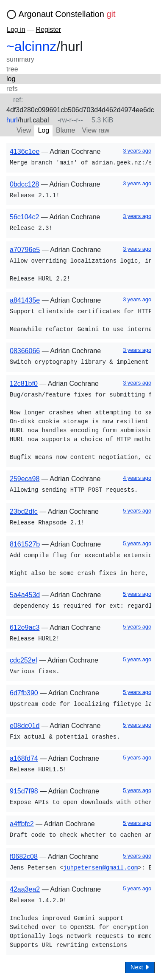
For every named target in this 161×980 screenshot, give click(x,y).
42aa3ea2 (25, 889)
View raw (96, 130)
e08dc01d (25, 726)
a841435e (25, 300)
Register (48, 30)
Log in (16, 30)
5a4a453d (25, 595)
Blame (65, 130)
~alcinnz (31, 46)
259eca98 (25, 479)
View (24, 130)
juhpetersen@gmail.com (100, 868)
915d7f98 (24, 791)
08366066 (25, 351)
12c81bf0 (24, 384)
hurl (12, 120)
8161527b (25, 544)
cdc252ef (24, 660)
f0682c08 (24, 857)
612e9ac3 (25, 627)
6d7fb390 (24, 693)
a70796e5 (25, 250)
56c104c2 (24, 217)
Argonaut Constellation (67, 14)
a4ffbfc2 (22, 824)
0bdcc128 (24, 184)
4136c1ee (25, 152)
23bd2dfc (24, 511)
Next (140, 967)
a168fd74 (24, 758)
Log (43, 130)
